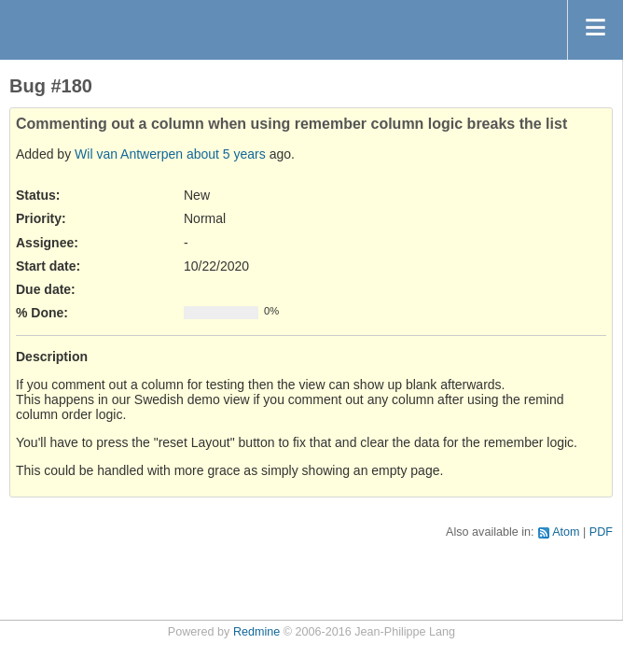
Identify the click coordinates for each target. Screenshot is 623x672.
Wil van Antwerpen (129, 154)
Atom (566, 532)
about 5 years (226, 154)
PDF (601, 532)
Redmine (256, 632)
